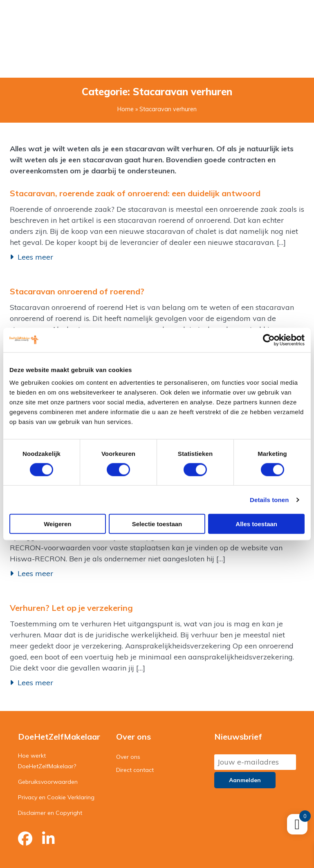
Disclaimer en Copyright (50, 813)
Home (126, 109)
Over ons (128, 757)
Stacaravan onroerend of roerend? (77, 291)
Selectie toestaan (157, 524)
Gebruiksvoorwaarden (48, 782)
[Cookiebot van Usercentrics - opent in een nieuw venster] (269, 340)
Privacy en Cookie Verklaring (56, 797)
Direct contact (135, 770)
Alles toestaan (256, 524)
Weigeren (57, 524)
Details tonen (269, 499)
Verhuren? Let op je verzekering (71, 608)
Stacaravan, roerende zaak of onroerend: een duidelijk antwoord (135, 193)
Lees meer (35, 257)
